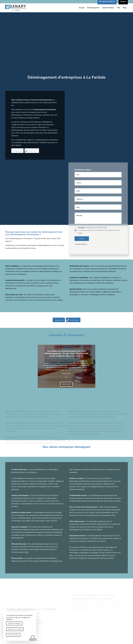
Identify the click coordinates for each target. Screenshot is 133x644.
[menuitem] (107, 2)
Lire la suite (66, 384)
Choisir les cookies (13, 635)
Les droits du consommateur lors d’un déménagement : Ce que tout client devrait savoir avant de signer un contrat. (66, 353)
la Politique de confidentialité (96, 228)
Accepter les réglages (14, 623)
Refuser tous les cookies (15, 629)
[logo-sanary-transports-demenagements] (66, 8)
